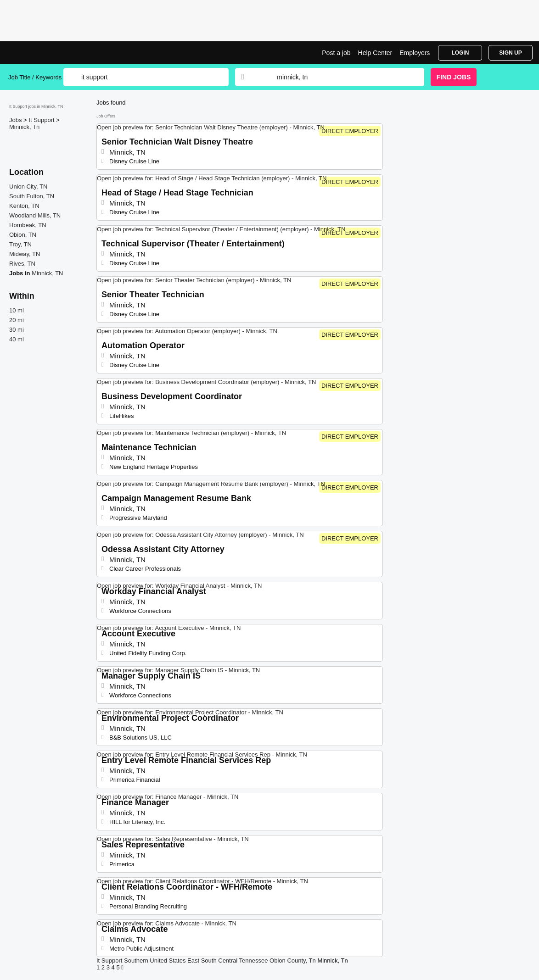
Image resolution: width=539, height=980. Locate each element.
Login (460, 53)
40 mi (17, 339)
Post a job (336, 53)
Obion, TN (23, 235)
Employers (415, 53)
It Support (42, 120)
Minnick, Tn (24, 127)
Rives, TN (22, 264)
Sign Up (510, 53)
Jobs (16, 120)
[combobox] (342, 77)
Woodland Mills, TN (35, 215)
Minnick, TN (47, 273)
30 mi (17, 330)
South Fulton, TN (32, 196)
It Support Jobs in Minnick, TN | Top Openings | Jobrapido (43, 53)
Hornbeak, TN (28, 225)
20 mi (17, 320)
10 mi (17, 310)
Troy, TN (20, 244)
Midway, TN (25, 254)
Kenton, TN (24, 206)
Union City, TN (28, 187)
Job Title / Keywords (35, 77)
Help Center (375, 53)
